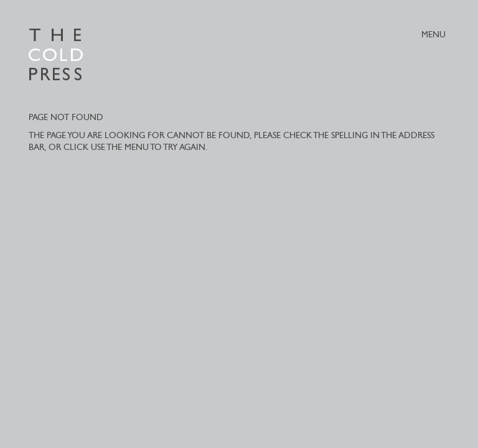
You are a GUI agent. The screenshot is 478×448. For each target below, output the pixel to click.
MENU (433, 35)
